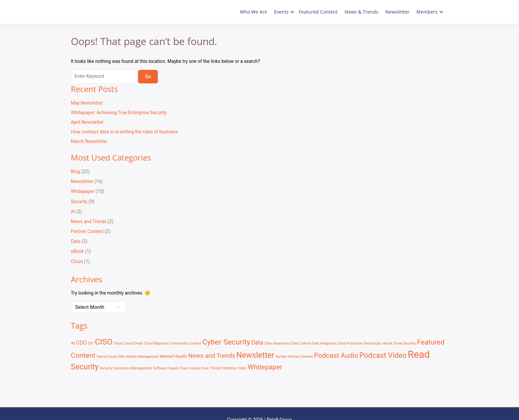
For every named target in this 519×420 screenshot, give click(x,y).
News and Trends (89, 221)
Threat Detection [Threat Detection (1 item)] (224, 368)
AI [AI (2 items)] (73, 343)
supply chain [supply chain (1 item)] (199, 368)
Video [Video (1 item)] (242, 368)
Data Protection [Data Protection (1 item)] (350, 343)
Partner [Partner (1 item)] (281, 357)
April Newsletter (87, 122)
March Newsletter (89, 141)
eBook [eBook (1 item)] (388, 343)
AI (73, 211)
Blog (75, 171)
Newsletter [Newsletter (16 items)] (255, 355)
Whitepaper (83, 191)
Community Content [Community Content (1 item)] (186, 343)
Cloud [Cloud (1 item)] (118, 343)
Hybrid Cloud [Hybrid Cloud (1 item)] (107, 357)
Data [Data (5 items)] (257, 343)
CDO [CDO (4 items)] (82, 343)
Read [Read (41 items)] (419, 354)
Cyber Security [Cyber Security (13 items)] (226, 342)
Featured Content (318, 12)
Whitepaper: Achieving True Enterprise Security (119, 113)
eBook (77, 251)
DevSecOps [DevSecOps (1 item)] (372, 343)
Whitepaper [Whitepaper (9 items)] (265, 367)
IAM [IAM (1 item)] (121, 357)
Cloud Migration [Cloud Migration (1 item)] (156, 343)
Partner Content (87, 231)
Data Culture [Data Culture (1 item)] (301, 343)
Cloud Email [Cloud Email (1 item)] (133, 343)
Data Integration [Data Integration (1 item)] (324, 343)
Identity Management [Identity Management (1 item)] (142, 357)
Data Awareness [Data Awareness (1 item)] (277, 343)
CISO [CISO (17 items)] (103, 342)
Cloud (77, 261)
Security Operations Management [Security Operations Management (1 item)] (126, 368)
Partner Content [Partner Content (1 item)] (300, 357)
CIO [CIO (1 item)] (91, 343)
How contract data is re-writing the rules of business (124, 132)
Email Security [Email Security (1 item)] (405, 343)
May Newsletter (87, 103)
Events (281, 12)
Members (427, 12)
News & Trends (361, 12)
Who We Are (254, 12)
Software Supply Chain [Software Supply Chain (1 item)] (171, 368)
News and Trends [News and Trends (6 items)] (212, 356)
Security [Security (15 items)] (85, 367)
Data (76, 241)
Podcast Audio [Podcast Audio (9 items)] (336, 355)
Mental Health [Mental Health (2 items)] (173, 356)
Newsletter (397, 12)
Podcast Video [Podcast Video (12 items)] (383, 355)
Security (79, 202)
